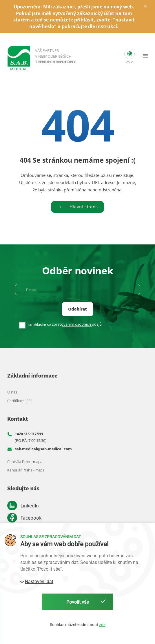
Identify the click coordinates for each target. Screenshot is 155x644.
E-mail (31, 290)
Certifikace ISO (19, 401)
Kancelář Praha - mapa (26, 470)
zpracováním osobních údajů (77, 324)
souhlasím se (40, 325)
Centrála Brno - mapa (25, 462)
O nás (12, 392)
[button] (130, 56)
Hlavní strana (77, 207)
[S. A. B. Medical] (42, 56)
